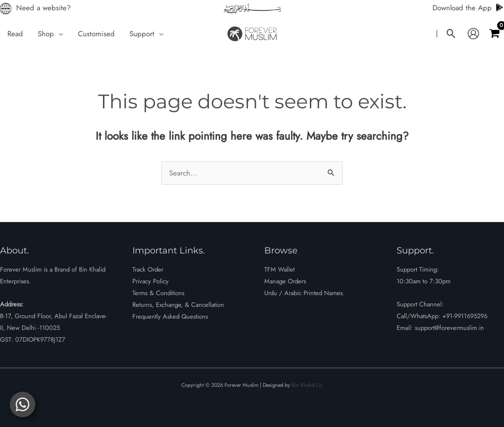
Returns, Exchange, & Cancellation (178, 305)
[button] (59, 34)
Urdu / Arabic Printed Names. (304, 293)
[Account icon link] (473, 34)
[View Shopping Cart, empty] (494, 34)
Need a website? (43, 8)
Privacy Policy (151, 281)
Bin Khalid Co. (307, 385)
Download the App (468, 8)
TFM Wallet (279, 269)
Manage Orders (285, 281)
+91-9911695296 (465, 316)
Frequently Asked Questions (170, 316)
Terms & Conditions (158, 293)
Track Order (148, 269)
